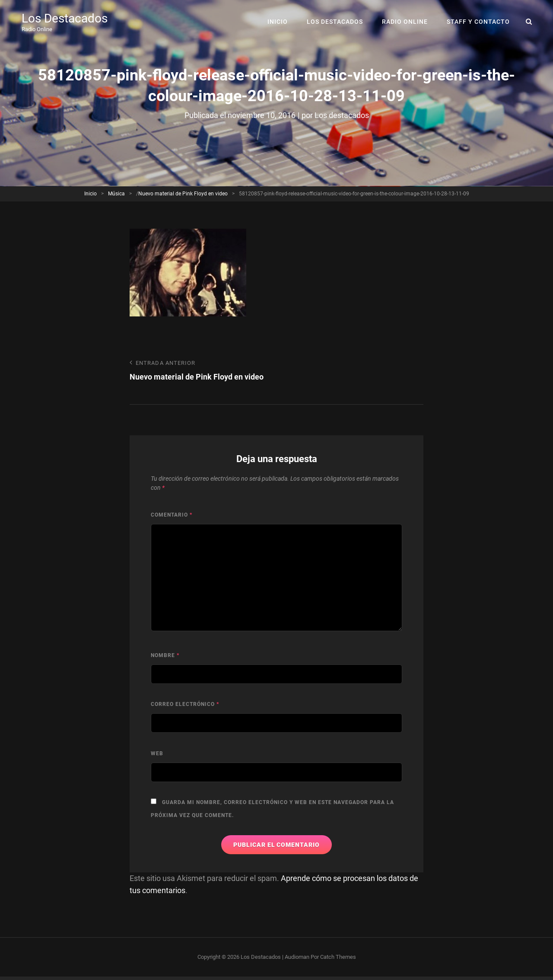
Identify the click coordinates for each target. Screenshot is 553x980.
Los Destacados (65, 18)
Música (116, 194)
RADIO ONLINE (405, 22)
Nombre (165, 655)
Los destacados (342, 115)
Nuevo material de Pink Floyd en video (183, 194)
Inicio (278, 22)
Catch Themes (338, 957)
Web (157, 753)
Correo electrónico (185, 704)
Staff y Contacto (478, 22)
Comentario (172, 515)
